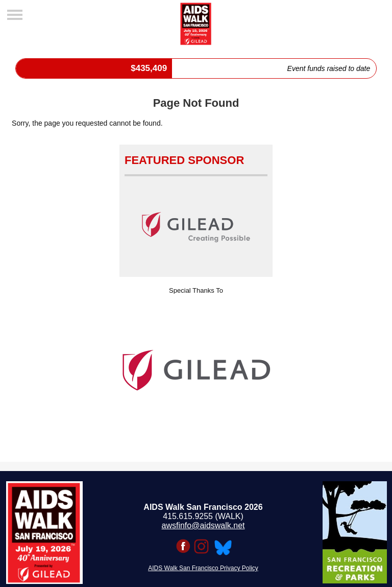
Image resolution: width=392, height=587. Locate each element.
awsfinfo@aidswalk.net (203, 525)
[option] (196, 370)
